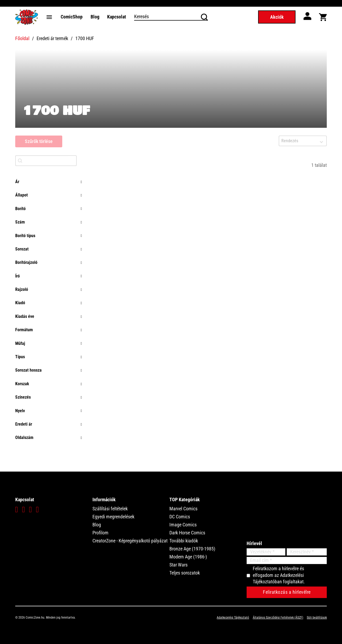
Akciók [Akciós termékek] (277, 17)
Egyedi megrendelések (113, 517)
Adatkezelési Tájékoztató (233, 618)
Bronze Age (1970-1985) (192, 549)
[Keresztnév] (307, 552)
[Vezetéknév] (266, 552)
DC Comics (180, 517)
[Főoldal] (27, 17)
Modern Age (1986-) (188, 557)
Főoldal (22, 38)
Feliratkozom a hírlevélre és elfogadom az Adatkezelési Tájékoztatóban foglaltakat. (279, 575)
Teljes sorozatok (185, 573)
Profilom (100, 533)
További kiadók (184, 541)
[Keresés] (171, 17)
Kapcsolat (117, 17)
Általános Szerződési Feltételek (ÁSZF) (278, 618)
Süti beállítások (317, 618)
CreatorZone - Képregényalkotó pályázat (130, 541)
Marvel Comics (183, 509)
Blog (95, 17)
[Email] (287, 560)
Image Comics (183, 525)
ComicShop (72, 17)
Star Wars (178, 565)
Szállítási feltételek (110, 509)
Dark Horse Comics (187, 533)
